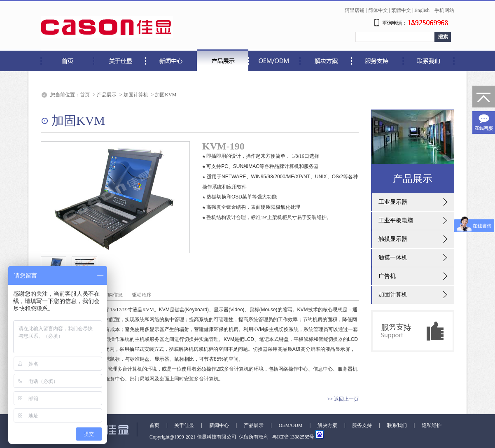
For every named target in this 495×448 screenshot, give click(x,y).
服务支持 (362, 425)
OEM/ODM (291, 425)
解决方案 (327, 425)
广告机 (387, 276)
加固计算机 (136, 95)
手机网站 (444, 10)
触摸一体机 (393, 258)
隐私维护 (432, 425)
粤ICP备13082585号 (293, 437)
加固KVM (166, 95)
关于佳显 (184, 425)
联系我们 (397, 425)
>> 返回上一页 (343, 399)
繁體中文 (401, 10)
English (422, 10)
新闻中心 (219, 425)
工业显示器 (393, 202)
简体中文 (378, 10)
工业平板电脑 (396, 220)
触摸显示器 (393, 239)
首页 (85, 95)
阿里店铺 (355, 10)
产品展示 (107, 95)
